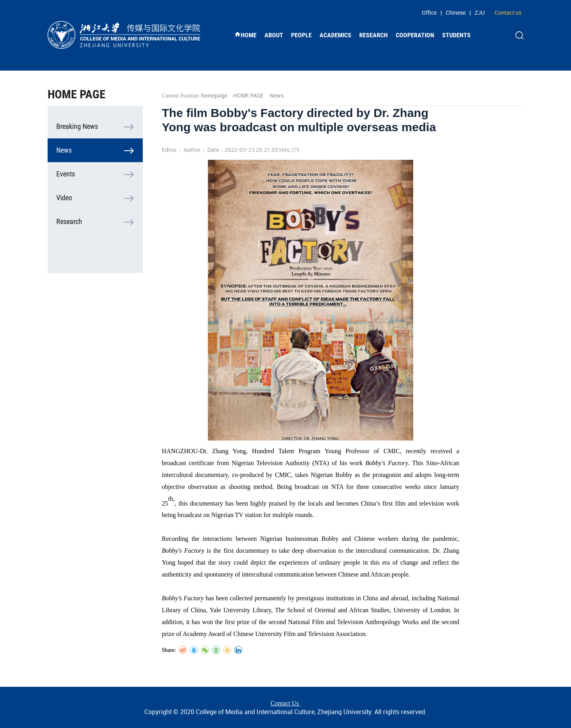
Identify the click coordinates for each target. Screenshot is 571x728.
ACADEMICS (335, 35)
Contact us (508, 12)
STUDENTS (456, 35)
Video (64, 198)
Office (429, 12)
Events (66, 174)
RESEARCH (374, 35)
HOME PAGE (248, 95)
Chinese (456, 12)
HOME (245, 35)
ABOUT (274, 35)
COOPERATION (415, 35)
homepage (214, 95)
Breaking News (77, 126)
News (64, 150)
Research (69, 221)
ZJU (480, 12)
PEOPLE (301, 35)
